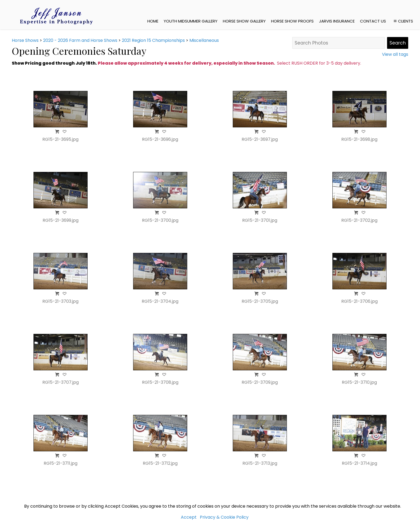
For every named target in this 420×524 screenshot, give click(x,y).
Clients (403, 21)
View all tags (395, 54)
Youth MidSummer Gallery (191, 21)
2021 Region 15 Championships (153, 40)
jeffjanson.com (103, 493)
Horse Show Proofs (292, 21)
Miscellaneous (204, 40)
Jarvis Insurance (337, 21)
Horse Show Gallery (244, 21)
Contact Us (373, 21)
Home (153, 21)
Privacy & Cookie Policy (224, 517)
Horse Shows (25, 40)
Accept (189, 517)
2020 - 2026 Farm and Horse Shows (80, 40)
